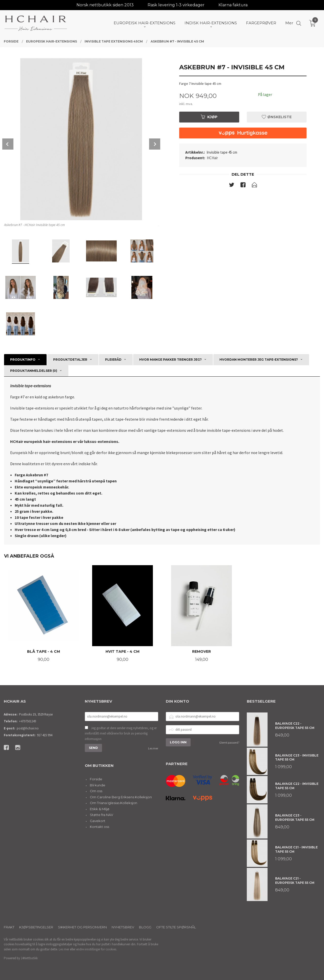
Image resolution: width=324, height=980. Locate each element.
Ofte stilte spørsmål (176, 927)
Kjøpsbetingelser (36, 927)
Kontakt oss (99, 827)
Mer (289, 23)
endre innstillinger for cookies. (97, 949)
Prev (8, 144)
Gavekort (98, 821)
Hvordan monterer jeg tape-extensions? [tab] (259, 360)
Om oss (96, 791)
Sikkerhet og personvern (82, 927)
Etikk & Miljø (100, 809)
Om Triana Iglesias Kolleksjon (114, 803)
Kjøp (209, 117)
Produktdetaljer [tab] (70, 360)
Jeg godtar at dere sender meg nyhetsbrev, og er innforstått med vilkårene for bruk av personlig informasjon (121, 733)
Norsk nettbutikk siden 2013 (105, 5)
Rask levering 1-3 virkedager (176, 5)
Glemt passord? (229, 742)
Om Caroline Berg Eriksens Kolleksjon (121, 797)
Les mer (153, 748)
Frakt (9, 927)
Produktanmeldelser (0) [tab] (34, 371)
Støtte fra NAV (102, 815)
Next (155, 144)
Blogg (145, 927)
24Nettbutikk (29, 958)
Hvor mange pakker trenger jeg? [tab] (170, 360)
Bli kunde (98, 785)
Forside (96, 779)
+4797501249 (27, 721)
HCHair (212, 158)
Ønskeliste (277, 117)
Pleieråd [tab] (113, 360)
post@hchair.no (28, 728)
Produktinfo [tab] (23, 360)
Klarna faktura (233, 5)
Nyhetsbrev (123, 927)
